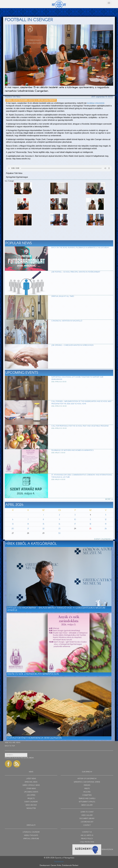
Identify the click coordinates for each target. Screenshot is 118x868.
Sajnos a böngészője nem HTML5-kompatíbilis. (59, 168)
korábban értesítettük (96, 103)
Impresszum (59, 862)
